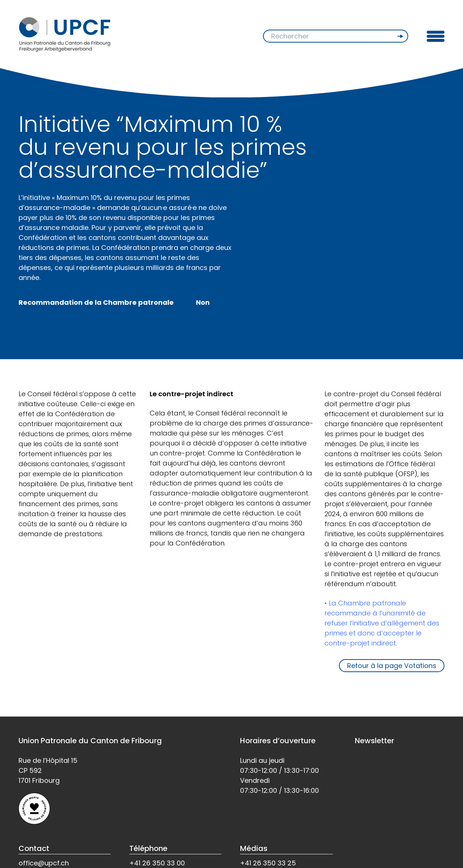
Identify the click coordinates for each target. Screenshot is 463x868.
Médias (254, 848)
